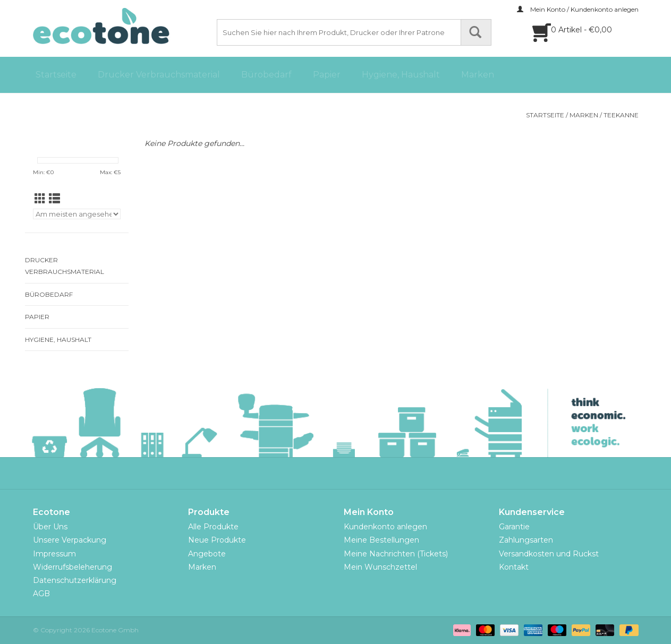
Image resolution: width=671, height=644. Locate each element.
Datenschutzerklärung (75, 580)
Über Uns (50, 527)
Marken (478, 75)
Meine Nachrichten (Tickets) (396, 554)
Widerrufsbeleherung (73, 567)
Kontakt (514, 567)
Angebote (207, 554)
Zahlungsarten (526, 540)
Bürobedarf (266, 75)
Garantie (514, 527)
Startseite (56, 75)
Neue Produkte (217, 540)
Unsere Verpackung (70, 540)
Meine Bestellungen (381, 540)
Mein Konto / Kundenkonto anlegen (578, 9)
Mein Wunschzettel (380, 567)
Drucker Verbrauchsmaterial (159, 75)
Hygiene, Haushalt (401, 75)
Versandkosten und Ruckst (549, 554)
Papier (327, 75)
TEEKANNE (621, 115)
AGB (41, 594)
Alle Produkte (213, 527)
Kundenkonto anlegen (385, 527)
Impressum (54, 554)
